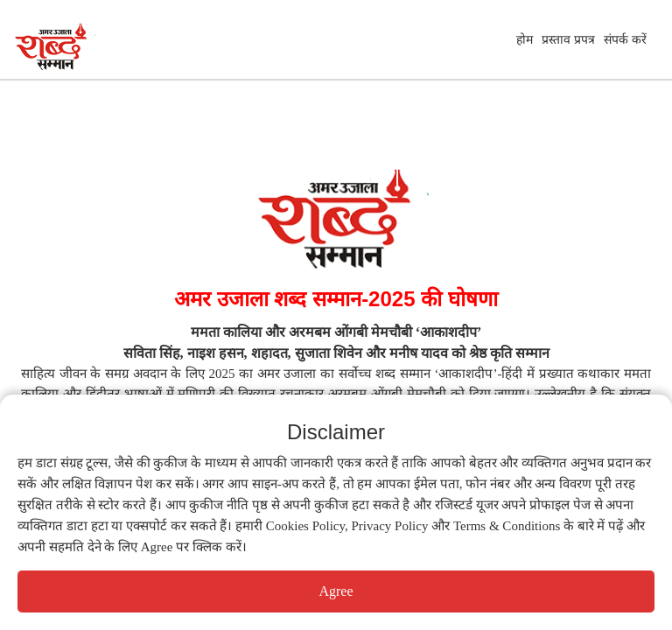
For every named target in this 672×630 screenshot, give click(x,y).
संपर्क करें (625, 39)
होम (525, 39)
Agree (336, 591)
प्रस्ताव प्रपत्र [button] (568, 39)
